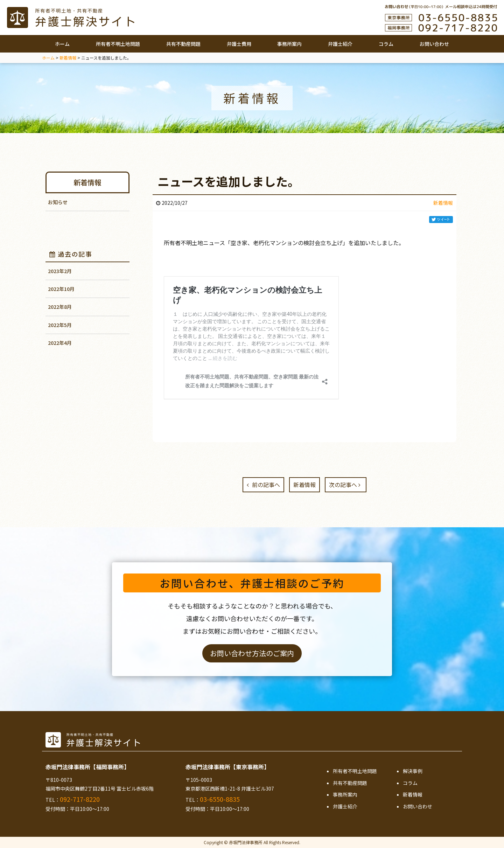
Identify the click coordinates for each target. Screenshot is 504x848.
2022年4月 (60, 343)
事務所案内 (289, 44)
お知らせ (58, 202)
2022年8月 (60, 307)
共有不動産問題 (183, 44)
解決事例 (413, 771)
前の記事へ (263, 485)
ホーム (62, 44)
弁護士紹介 (340, 44)
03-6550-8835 (220, 799)
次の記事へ (345, 485)
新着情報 (87, 182)
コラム (386, 44)
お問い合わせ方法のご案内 (252, 653)
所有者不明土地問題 (118, 44)
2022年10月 (61, 289)
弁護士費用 (239, 44)
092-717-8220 (80, 799)
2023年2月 (60, 271)
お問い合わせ (434, 44)
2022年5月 (60, 325)
